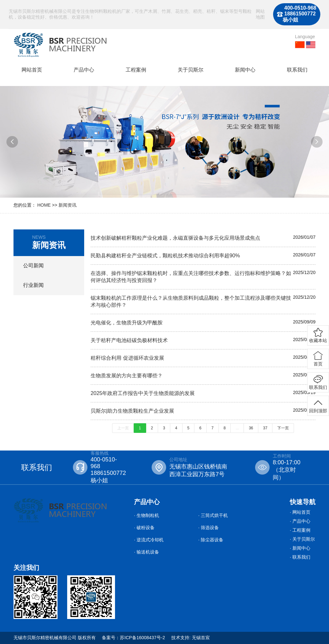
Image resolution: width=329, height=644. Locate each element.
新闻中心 (245, 70)
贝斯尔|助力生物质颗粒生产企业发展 (132, 411)
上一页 (123, 428)
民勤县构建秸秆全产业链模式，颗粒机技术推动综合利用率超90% (165, 255)
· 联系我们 (300, 557)
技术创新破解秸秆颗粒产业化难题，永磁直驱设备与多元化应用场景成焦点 (175, 238)
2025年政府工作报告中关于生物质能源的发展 (143, 393)
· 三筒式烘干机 (213, 515)
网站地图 (260, 14)
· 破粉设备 (144, 528)
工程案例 (136, 70)
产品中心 (84, 70)
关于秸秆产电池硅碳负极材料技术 (129, 340)
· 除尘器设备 (211, 540)
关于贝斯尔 (191, 70)
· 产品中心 (300, 521)
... (237, 428)
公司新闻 (33, 266)
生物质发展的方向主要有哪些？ (127, 375)
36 (251, 428)
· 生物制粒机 (147, 515)
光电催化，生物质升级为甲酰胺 (127, 322)
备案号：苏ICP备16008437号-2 (133, 638)
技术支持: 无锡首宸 (191, 638)
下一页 (283, 428)
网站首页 (32, 70)
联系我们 (297, 70)
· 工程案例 (300, 530)
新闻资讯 (67, 205)
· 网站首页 (300, 512)
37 (265, 428)
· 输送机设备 (147, 552)
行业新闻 (33, 285)
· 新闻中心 (300, 548)
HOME (44, 205)
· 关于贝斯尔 (302, 539)
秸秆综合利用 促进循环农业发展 (127, 358)
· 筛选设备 (209, 528)
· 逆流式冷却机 (149, 540)
